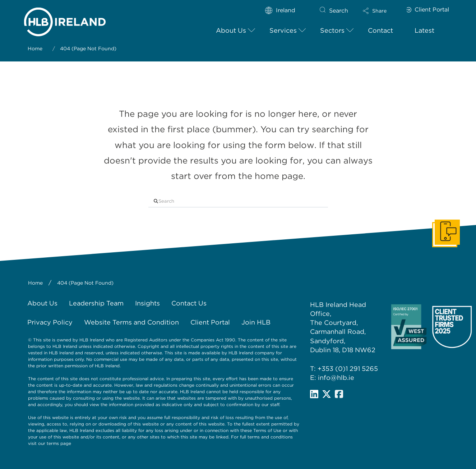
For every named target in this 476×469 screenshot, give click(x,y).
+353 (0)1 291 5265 (348, 369)
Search (339, 11)
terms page (59, 443)
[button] (381, 11)
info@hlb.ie (336, 378)
